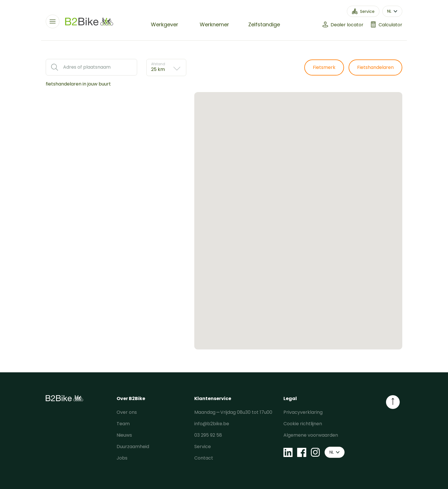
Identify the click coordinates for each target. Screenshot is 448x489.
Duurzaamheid (133, 447)
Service (203, 447)
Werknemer (214, 24)
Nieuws (124, 435)
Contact (204, 458)
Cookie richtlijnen (303, 424)
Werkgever (165, 24)
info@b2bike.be (212, 424)
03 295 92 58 (208, 435)
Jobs (122, 458)
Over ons (127, 412)
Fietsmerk (324, 67)
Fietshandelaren (375, 67)
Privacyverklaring (303, 412)
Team (123, 424)
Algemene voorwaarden (311, 435)
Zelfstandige (264, 24)
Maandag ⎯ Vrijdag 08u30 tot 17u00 (233, 412)
